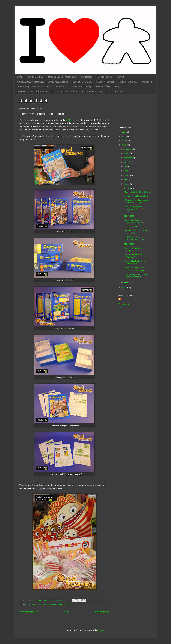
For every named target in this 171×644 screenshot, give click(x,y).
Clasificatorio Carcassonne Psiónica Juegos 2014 (135, 239)
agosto (127, 162)
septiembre (129, 158)
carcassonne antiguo (38, 604)
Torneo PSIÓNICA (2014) (107, 87)
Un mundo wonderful (133, 227)
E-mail (20, 77)
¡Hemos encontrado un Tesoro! (137, 192)
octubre (128, 153)
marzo (127, 184)
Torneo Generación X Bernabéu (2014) (35, 92)
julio (126, 167)
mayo (127, 175)
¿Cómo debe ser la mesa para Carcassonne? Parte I (136, 202)
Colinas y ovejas (35, 77)
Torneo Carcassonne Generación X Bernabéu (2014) (135, 209)
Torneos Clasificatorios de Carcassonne (135, 256)
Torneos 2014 (118, 92)
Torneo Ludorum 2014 (57, 87)
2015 (124, 141)
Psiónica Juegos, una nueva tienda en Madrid (135, 276)
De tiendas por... (105, 77)
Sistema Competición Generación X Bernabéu (135, 221)
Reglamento (129, 216)
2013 (124, 288)
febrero (128, 189)
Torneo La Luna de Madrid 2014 (62, 77)
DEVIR (121, 77)
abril (126, 180)
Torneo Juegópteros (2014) (30, 87)
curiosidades (52, 604)
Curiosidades (87, 77)
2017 (124, 132)
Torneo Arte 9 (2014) (81, 87)
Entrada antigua (102, 612)
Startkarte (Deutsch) (106, 82)
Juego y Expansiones (58, 82)
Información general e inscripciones (133, 249)
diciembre (129, 149)
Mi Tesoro (70, 120)
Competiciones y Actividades (31, 82)
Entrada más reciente (29, 612)
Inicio (67, 612)
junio (127, 171)
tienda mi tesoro (65, 604)
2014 (124, 145)
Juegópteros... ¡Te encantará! (136, 196)
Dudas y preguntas (128, 82)
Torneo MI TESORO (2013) (95, 92)
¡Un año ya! (147, 82)
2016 (124, 136)
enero (127, 282)
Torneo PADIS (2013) (68, 92)
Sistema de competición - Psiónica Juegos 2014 (134, 269)
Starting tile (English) (82, 82)
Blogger (101, 630)
